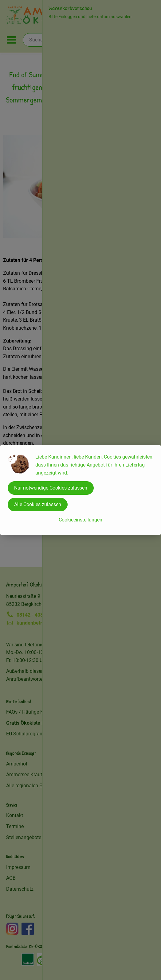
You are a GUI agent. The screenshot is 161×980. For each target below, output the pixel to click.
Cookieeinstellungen (80, 520)
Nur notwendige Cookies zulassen (51, 488)
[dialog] (80, 490)
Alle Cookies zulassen (38, 504)
